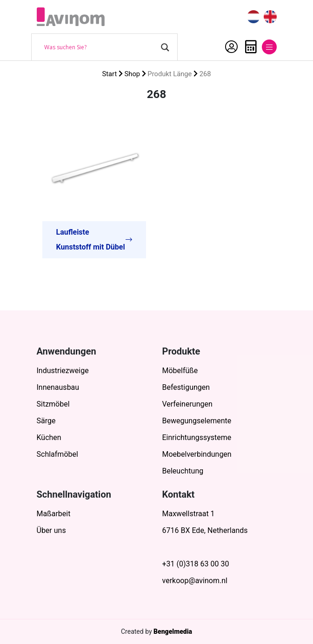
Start (110, 74)
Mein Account (231, 47)
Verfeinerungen (187, 404)
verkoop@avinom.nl (195, 581)
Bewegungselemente (197, 421)
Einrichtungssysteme (197, 437)
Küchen (49, 437)
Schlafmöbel (57, 454)
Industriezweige (63, 371)
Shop (133, 74)
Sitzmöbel (53, 404)
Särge (46, 421)
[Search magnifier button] (165, 47)
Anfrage (251, 47)
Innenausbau (58, 387)
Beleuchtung (183, 471)
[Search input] (100, 47)
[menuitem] (253, 17)
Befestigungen (186, 387)
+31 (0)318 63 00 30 (196, 564)
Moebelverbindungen (197, 454)
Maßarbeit (54, 514)
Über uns (51, 530)
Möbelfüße (180, 371)
